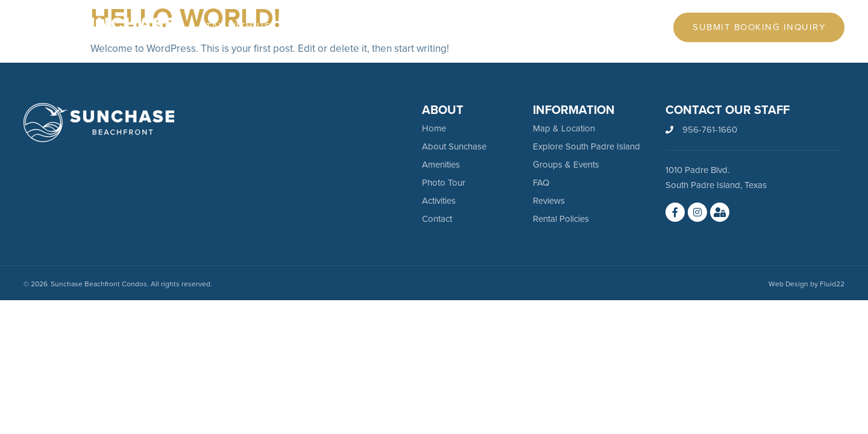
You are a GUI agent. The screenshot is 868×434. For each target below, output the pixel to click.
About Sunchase (454, 146)
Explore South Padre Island (587, 146)
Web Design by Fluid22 (807, 284)
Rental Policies (561, 219)
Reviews (549, 201)
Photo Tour (444, 183)
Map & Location (564, 128)
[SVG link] (99, 123)
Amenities (441, 165)
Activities (439, 201)
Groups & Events (566, 165)
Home (434, 128)
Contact (437, 219)
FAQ (541, 183)
